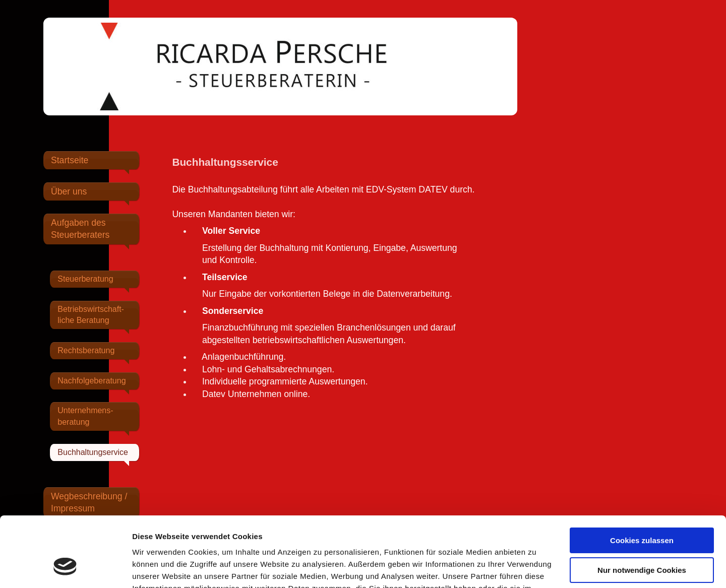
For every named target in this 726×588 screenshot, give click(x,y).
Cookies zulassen (642, 480)
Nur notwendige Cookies (642, 510)
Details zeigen (158, 568)
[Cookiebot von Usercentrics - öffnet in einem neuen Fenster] (65, 568)
